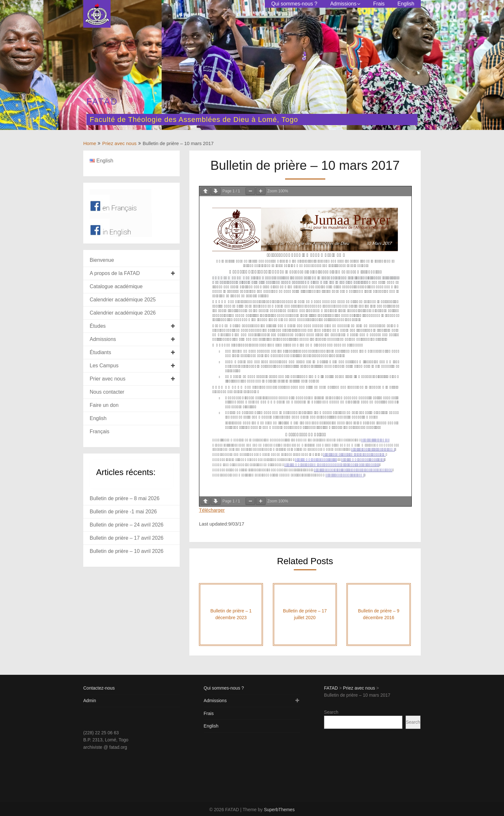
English (406, 4)
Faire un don (104, 405)
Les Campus (104, 366)
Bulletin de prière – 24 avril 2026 (126, 525)
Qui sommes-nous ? (294, 4)
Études (98, 326)
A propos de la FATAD (115, 273)
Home (90, 143)
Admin (90, 701)
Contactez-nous (99, 688)
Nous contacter (107, 392)
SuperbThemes (279, 810)
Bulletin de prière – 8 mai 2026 (125, 498)
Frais (379, 4)
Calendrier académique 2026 (123, 313)
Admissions (343, 4)
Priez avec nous (119, 143)
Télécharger (212, 510)
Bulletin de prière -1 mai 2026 (123, 512)
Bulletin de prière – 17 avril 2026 (126, 538)
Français (99, 431)
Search (331, 712)
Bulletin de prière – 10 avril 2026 (126, 551)
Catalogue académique (116, 286)
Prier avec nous (108, 379)
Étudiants (100, 352)
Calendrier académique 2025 (123, 300)
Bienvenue (102, 260)
